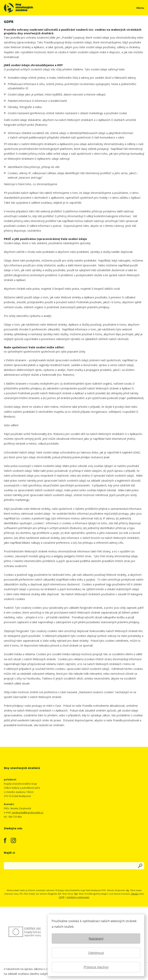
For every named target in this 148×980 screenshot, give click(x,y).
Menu (140, 8)
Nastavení (96, 939)
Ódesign (135, 894)
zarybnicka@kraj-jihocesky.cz (28, 812)
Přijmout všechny (96, 967)
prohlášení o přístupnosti (78, 897)
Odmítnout (96, 953)
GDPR (62, 897)
